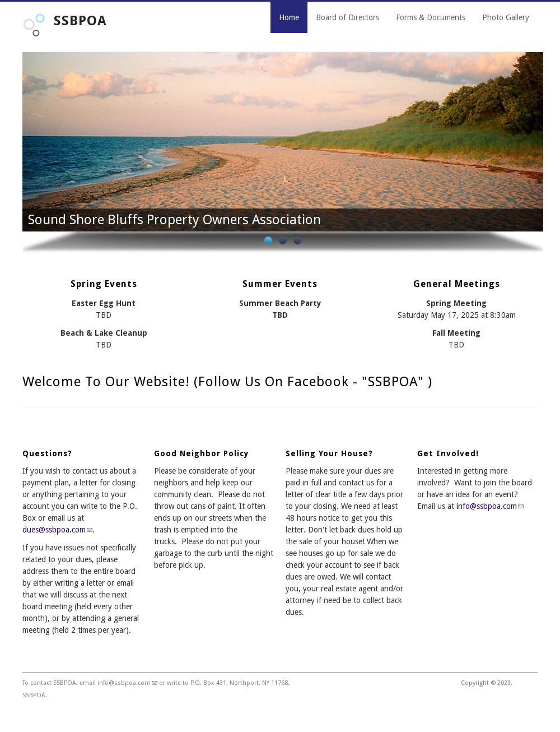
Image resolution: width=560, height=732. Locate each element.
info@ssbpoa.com (490, 506)
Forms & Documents (431, 17)
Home (289, 17)
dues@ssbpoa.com (57, 530)
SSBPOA (80, 21)
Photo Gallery (506, 17)
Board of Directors (347, 17)
